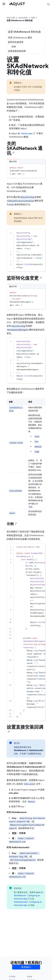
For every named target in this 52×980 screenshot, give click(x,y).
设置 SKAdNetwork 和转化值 (20, 20)
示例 (13, 47)
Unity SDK (23, 18)
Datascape (28, 133)
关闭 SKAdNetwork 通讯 (20, 38)
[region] (26, 250)
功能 (33, 18)
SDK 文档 (11, 18)
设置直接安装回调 (17, 51)
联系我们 (26, 967)
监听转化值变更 (16, 42)
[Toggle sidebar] (4, 4)
